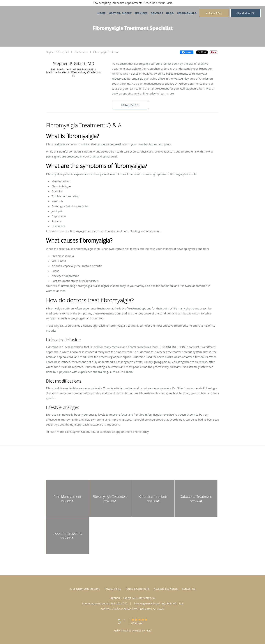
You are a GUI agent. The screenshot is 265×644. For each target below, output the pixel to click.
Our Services (81, 52)
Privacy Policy (113, 589)
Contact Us (189, 589)
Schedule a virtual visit (158, 3)
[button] (245, 13)
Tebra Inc (95, 589)
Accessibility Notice (166, 589)
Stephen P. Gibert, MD (58, 52)
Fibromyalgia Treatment (106, 52)
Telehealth (118, 3)
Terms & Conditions (137, 589)
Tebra (148, 631)
